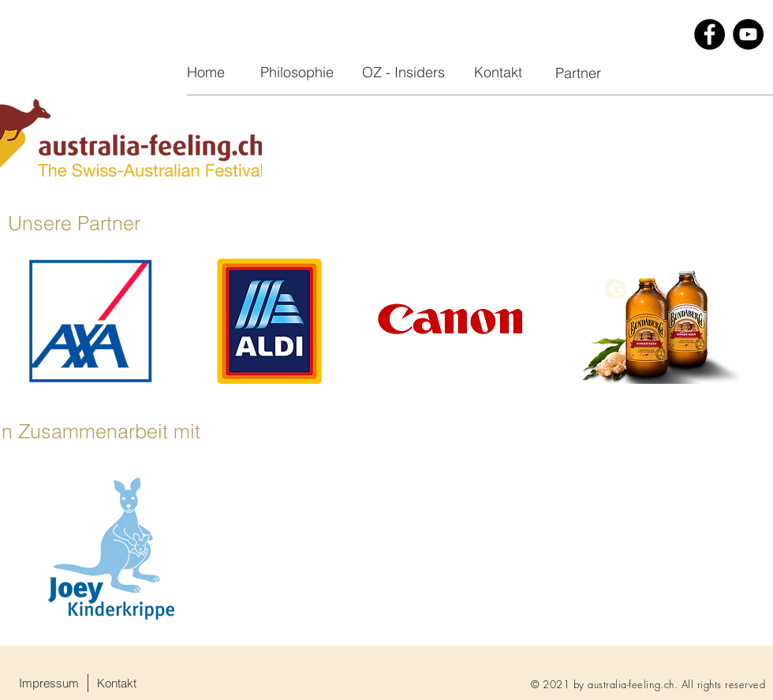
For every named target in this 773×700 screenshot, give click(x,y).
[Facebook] (710, 34)
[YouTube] (748, 34)
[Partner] (578, 73)
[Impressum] (49, 683)
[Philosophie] (297, 73)
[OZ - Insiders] (403, 73)
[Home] (206, 73)
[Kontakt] (498, 73)
